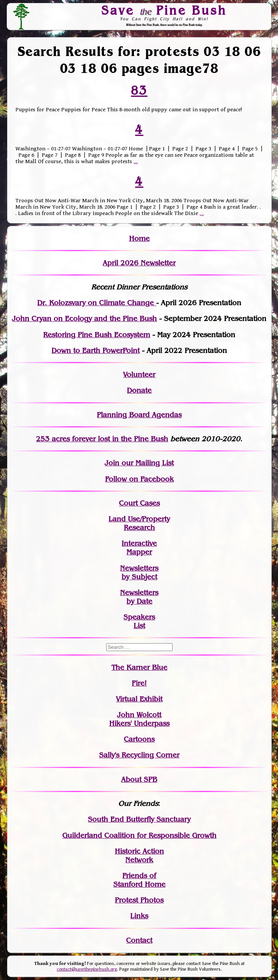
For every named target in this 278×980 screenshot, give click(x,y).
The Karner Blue (139, 667)
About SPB (139, 779)
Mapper (139, 552)
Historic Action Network (139, 856)
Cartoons (139, 739)
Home (139, 239)
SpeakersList (139, 621)
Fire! (139, 683)
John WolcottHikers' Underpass (139, 719)
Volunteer (139, 375)
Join (112, 463)
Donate (139, 390)
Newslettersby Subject (139, 573)
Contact (139, 940)
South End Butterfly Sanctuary (139, 819)
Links (139, 916)
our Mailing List (147, 463)
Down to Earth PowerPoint (95, 351)
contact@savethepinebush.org (87, 969)
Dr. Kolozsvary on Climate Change (97, 303)
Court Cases (139, 503)
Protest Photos (139, 900)
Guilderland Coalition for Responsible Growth (139, 835)
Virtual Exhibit (139, 699)
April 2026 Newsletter (139, 263)
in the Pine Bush (125, 439)
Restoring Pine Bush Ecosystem (97, 335)
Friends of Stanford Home (139, 880)
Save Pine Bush (164, 10)
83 (139, 90)
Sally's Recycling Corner (139, 755)
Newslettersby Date (139, 597)
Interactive (139, 543)
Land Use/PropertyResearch (139, 523)
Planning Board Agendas (139, 415)
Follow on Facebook (139, 479)
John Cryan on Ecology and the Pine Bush (84, 319)
